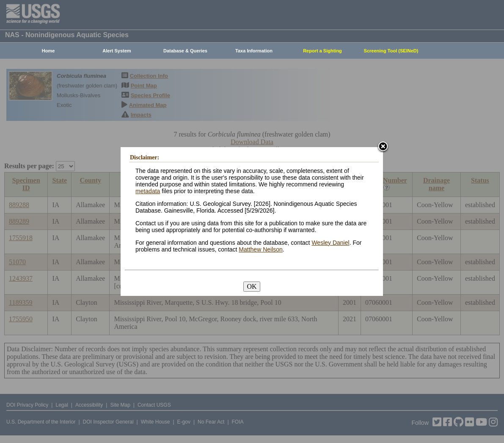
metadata (148, 191)
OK (252, 286)
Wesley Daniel (330, 243)
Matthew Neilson (261, 249)
